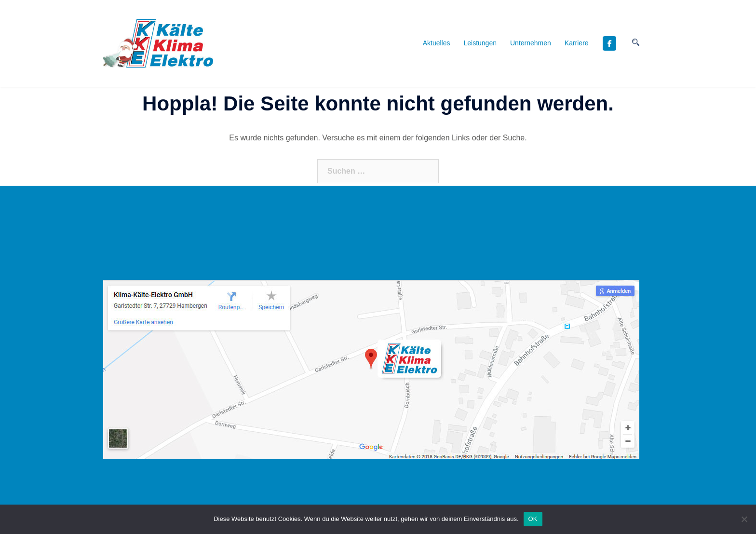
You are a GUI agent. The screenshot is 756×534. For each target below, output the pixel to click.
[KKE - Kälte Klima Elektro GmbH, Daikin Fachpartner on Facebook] (609, 43)
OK (533, 519)
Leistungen (480, 43)
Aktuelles (437, 43)
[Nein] (744, 519)
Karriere (577, 43)
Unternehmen (531, 43)
